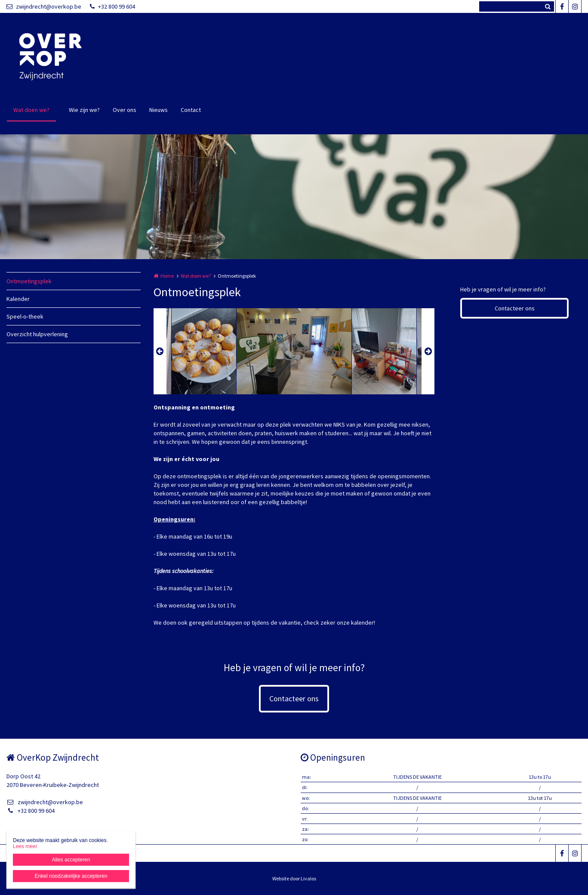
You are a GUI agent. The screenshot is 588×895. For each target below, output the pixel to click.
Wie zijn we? (84, 110)
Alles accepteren (71, 860)
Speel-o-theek (25, 316)
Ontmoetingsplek (29, 281)
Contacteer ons (515, 308)
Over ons (125, 110)
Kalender (18, 299)
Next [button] (428, 351)
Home (167, 276)
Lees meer (25, 846)
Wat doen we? (31, 110)
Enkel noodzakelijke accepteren (71, 876)
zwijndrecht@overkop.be (44, 6)
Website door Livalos (294, 878)
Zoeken (548, 6)
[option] (294, 351)
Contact (191, 110)
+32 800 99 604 (112, 6)
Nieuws (159, 110)
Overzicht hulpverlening (37, 334)
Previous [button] (160, 351)
